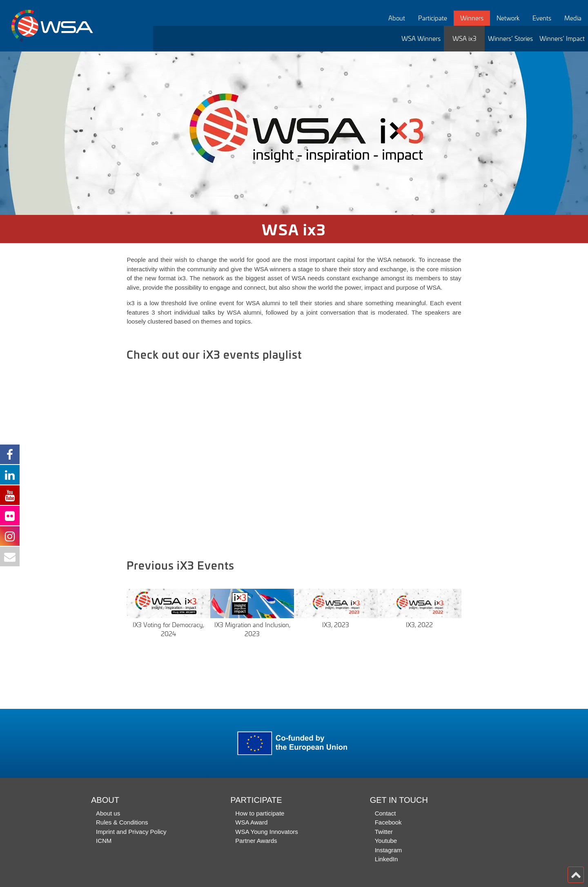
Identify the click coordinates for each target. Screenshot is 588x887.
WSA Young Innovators (266, 832)
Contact (385, 813)
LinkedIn (386, 859)
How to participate (260, 813)
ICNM (104, 841)
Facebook (388, 822)
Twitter (384, 832)
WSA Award (251, 822)
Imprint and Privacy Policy (131, 832)
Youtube (386, 841)
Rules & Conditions (122, 822)
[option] (294, 133)
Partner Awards (256, 841)
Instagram (389, 850)
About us (108, 813)
